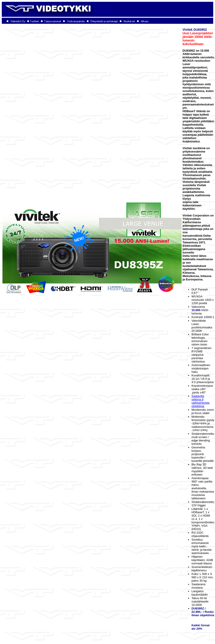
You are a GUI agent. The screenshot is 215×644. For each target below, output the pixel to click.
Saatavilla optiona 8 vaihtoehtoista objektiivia (200, 401)
